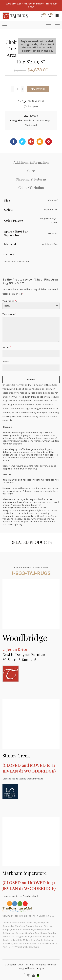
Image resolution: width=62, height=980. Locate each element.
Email (6, 361)
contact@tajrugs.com (14, 508)
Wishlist (44, 14)
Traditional (31, 125)
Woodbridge (25, 638)
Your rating (9, 301)
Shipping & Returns (31, 179)
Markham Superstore (25, 873)
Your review (10, 314)
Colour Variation (31, 188)
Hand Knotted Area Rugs (37, 120)
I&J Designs (38, 968)
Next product (57, 25)
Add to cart (38, 89)
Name (7, 347)
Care (31, 171)
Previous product (49, 25)
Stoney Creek (16, 756)
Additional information (31, 162)
